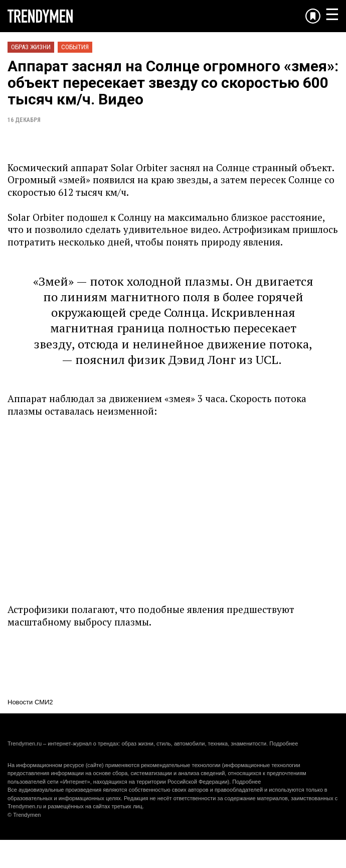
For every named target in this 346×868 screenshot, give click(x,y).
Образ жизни (31, 47)
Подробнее (284, 743)
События (75, 47)
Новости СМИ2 (30, 702)
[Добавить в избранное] (313, 16)
